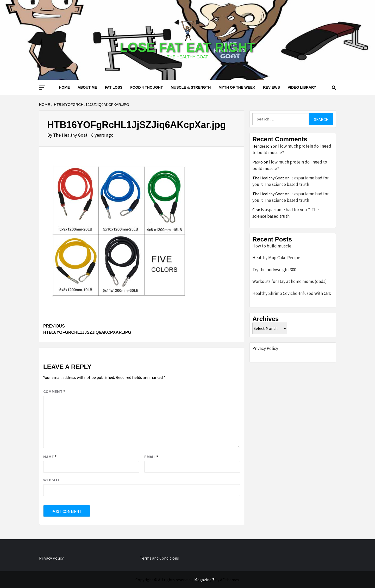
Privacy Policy (265, 348)
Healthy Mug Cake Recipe (276, 258)
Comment (54, 391)
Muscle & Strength (191, 87)
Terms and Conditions (159, 558)
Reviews (271, 87)
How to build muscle (272, 246)
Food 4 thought (146, 87)
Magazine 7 (204, 580)
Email (151, 457)
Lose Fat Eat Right (187, 47)
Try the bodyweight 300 (274, 270)
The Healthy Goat (71, 135)
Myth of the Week (237, 87)
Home (64, 87)
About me (87, 87)
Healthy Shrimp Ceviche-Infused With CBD (292, 293)
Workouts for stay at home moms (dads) (290, 281)
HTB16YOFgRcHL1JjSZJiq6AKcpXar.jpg (92, 329)
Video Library (302, 87)
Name (50, 457)
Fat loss (114, 87)
